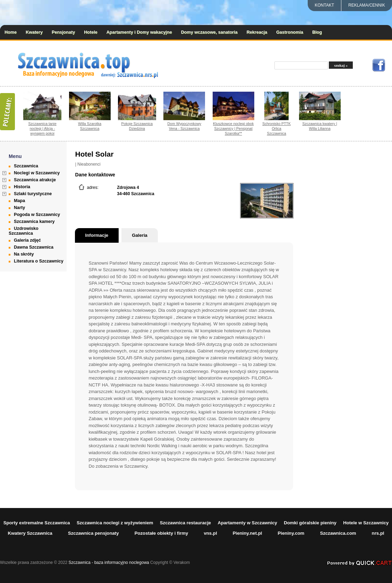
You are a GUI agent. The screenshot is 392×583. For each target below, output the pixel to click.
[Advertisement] (355, 252)
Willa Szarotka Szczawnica (90, 126)
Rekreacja (257, 32)
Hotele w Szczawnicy (366, 523)
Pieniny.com (291, 533)
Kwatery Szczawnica (30, 533)
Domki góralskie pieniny (310, 523)
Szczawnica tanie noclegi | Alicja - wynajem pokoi (42, 128)
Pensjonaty (63, 32)
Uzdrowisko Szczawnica (24, 231)
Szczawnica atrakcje (35, 180)
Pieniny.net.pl (248, 533)
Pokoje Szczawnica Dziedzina (137, 126)
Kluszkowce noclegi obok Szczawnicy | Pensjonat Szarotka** (233, 128)
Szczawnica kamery (34, 222)
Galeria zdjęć (27, 240)
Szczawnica (26, 166)
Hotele (91, 32)
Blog (317, 32)
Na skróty (24, 254)
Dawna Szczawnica (34, 247)
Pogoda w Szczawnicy (37, 215)
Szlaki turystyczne (33, 194)
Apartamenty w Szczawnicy (247, 523)
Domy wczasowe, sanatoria (209, 32)
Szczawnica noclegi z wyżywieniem (115, 523)
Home (11, 32)
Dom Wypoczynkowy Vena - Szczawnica (185, 126)
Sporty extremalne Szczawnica (37, 523)
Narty (19, 208)
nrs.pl (378, 533)
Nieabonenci (89, 164)
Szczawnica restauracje (185, 523)
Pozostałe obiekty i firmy (161, 533)
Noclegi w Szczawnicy (37, 173)
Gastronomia (290, 32)
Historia (22, 187)
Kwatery (34, 32)
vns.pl (210, 533)
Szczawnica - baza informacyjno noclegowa (109, 563)
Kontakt (324, 5)
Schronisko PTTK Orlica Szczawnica (276, 128)
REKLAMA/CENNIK (367, 5)
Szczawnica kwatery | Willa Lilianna (319, 126)
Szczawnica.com (338, 533)
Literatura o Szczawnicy (39, 261)
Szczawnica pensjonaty (93, 533)
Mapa (19, 201)
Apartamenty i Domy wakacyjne (139, 32)
